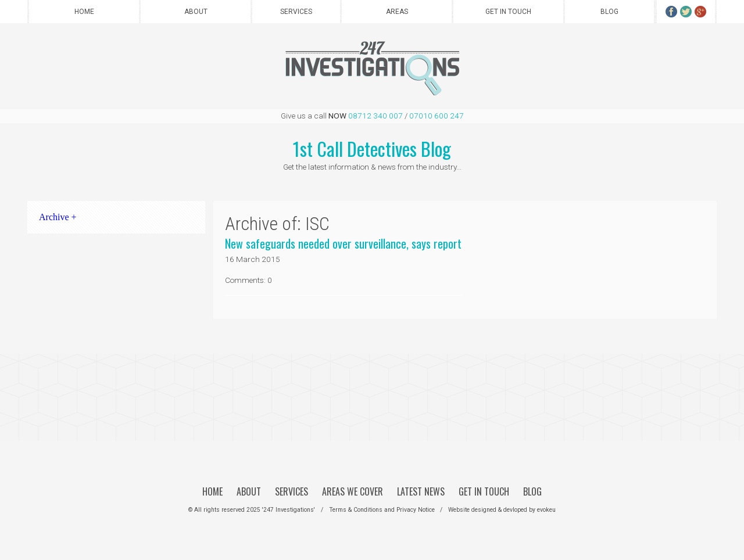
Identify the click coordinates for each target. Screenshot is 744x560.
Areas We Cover (353, 491)
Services (296, 12)
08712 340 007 (375, 116)
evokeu (546, 510)
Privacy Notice (416, 510)
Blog (609, 12)
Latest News (421, 491)
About (196, 12)
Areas (397, 12)
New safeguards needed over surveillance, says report (343, 243)
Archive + (58, 217)
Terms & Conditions (356, 510)
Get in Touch (508, 12)
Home (84, 12)
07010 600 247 (437, 116)
